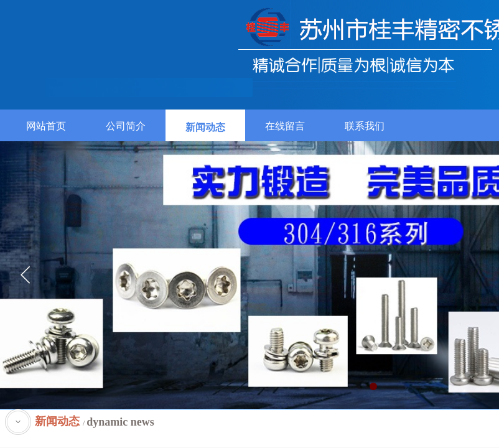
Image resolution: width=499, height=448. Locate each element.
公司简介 (126, 126)
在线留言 (285, 126)
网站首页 (46, 126)
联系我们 (365, 126)
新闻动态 (205, 127)
